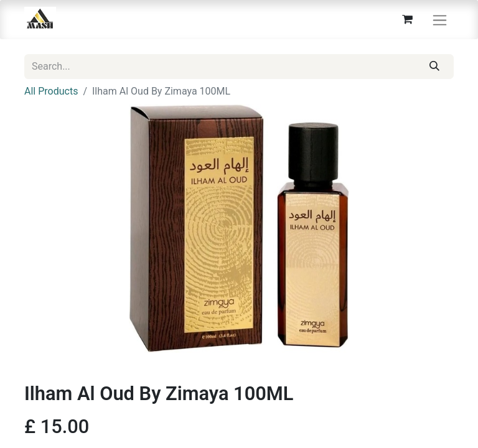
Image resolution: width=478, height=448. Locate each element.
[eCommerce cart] (407, 19)
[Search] (435, 67)
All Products (51, 91)
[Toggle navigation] (440, 20)
